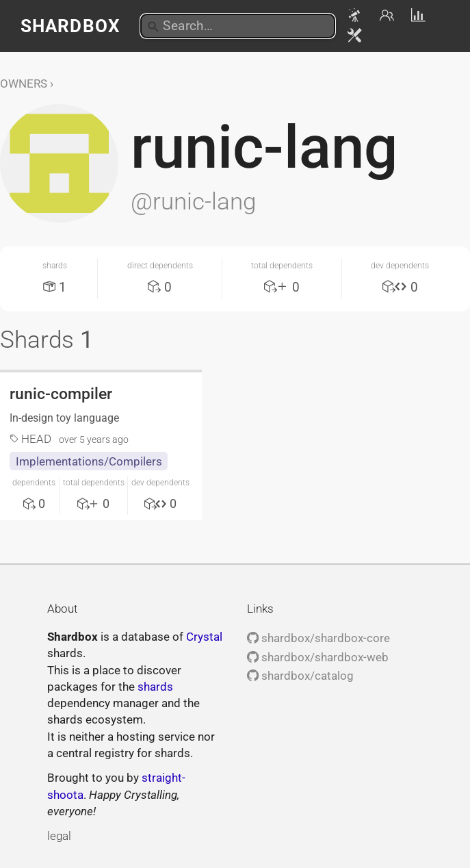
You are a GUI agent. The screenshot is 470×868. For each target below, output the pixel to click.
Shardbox (70, 26)
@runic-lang (193, 201)
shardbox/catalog (300, 676)
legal (59, 836)
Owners (24, 84)
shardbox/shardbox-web (318, 657)
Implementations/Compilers (89, 461)
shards (155, 687)
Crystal (204, 637)
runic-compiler (61, 394)
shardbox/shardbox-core (318, 638)
